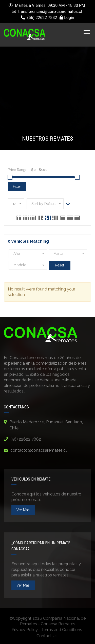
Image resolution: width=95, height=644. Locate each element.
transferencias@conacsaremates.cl (50, 12)
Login (67, 18)
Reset (60, 265)
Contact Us (47, 636)
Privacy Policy (25, 630)
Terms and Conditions (62, 630)
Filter (17, 186)
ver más (23, 510)
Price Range (18, 170)
